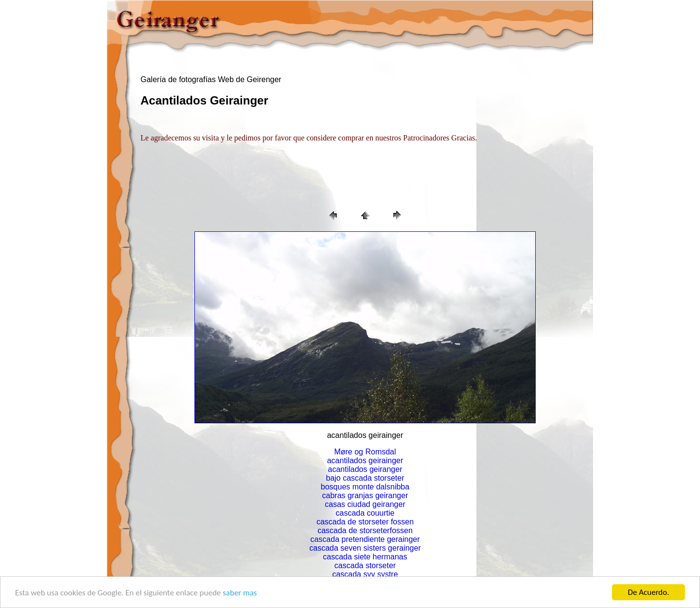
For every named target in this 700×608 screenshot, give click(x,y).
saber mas (240, 593)
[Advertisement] (189, 172)
